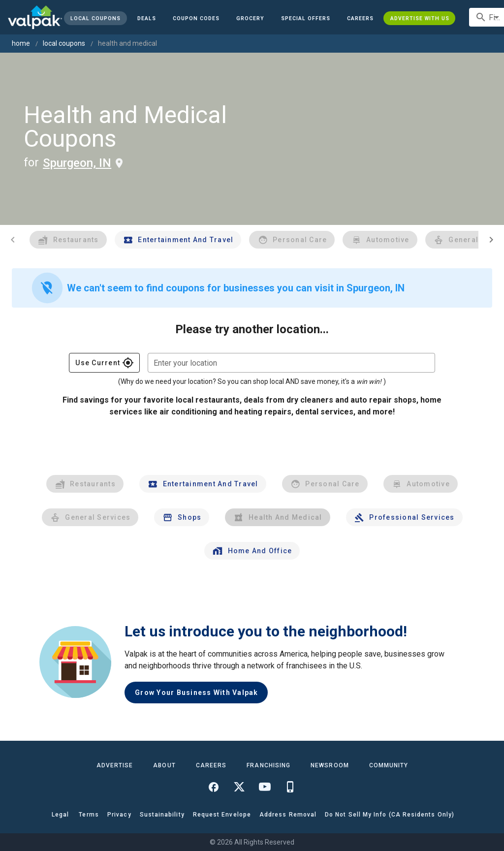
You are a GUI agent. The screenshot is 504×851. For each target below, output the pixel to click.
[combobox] (291, 363)
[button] (306, 18)
